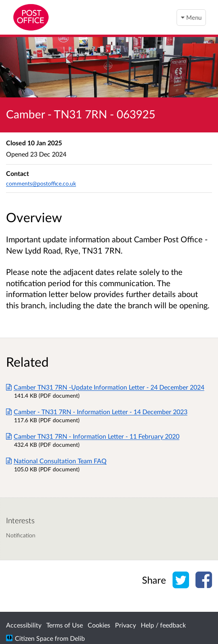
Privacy (125, 625)
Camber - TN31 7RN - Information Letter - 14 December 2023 (97, 412)
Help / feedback (163, 625)
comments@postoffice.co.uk (41, 183)
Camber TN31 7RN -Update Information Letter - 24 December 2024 (105, 387)
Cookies (99, 625)
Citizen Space (34, 638)
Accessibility (24, 625)
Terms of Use (65, 625)
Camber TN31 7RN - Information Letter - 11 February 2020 (93, 436)
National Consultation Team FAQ (56, 461)
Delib (77, 638)
